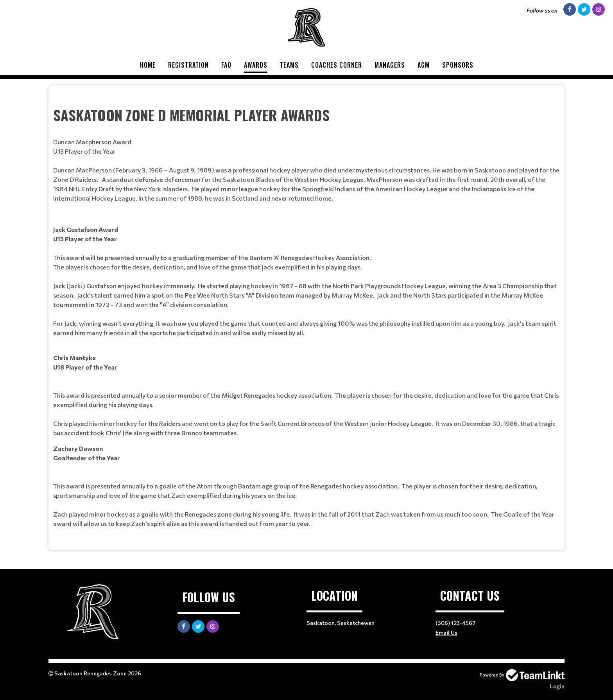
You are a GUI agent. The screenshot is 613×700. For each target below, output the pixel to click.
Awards (256, 65)
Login (557, 686)
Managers (390, 65)
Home (148, 65)
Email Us (446, 633)
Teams (289, 65)
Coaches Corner (337, 65)
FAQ (226, 65)
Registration (188, 65)
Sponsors (458, 65)
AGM (424, 65)
